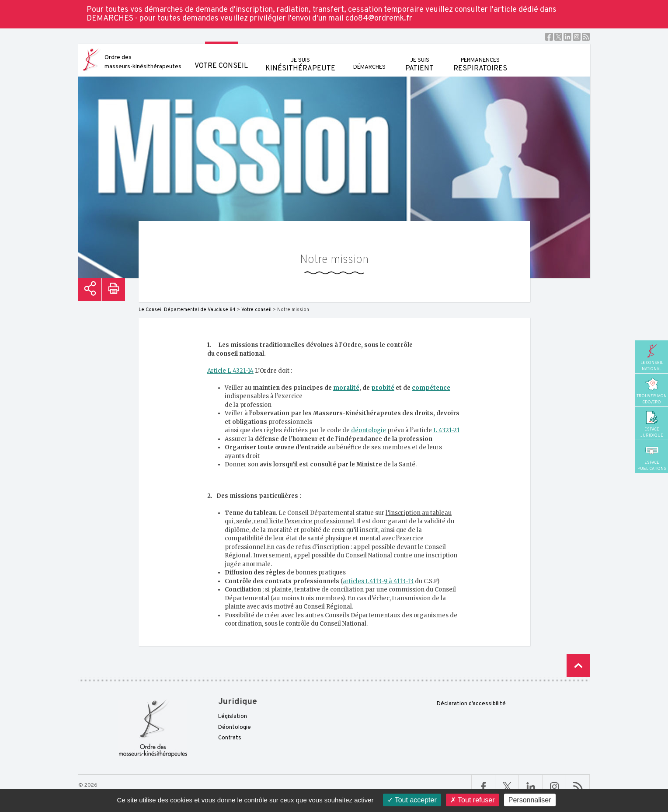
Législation (233, 717)
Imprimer (113, 289)
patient (419, 58)
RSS (586, 37)
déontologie (369, 430)
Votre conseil (221, 57)
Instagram (577, 37)
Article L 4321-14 (230, 371)
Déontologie (235, 728)
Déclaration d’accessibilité (471, 704)
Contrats (230, 738)
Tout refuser (473, 800)
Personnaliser (530, 800)
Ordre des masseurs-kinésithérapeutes (143, 62)
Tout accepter (412, 800)
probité (383, 388)
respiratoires (480, 58)
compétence (431, 388)
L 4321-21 (446, 430)
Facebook (549, 37)
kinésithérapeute (300, 58)
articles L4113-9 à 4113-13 (378, 581)
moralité (346, 388)
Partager (90, 289)
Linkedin (567, 37)
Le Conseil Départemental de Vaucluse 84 (187, 310)
